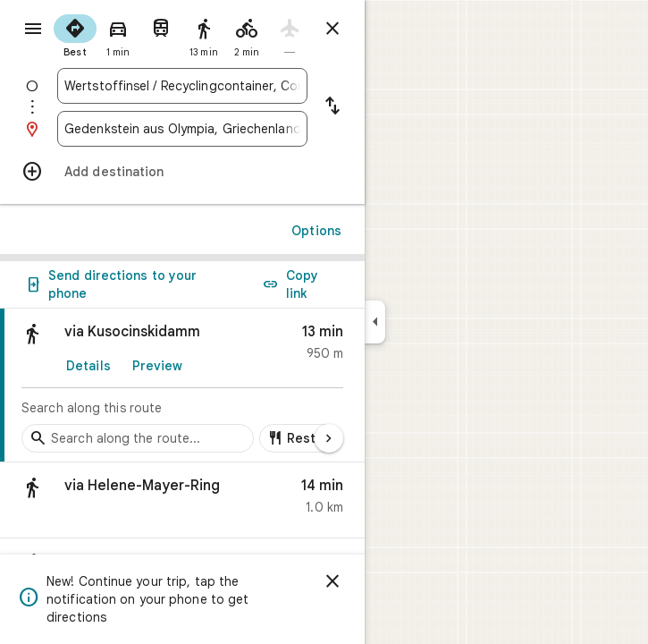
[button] (182, 500)
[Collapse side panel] (375, 322)
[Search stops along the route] (138, 438)
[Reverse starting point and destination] (332, 107)
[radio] (75, 34)
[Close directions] (332, 29)
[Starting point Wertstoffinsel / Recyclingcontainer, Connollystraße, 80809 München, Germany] (182, 86)
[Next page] (329, 438)
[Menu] (33, 29)
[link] (182, 386)
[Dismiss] (332, 581)
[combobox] (182, 86)
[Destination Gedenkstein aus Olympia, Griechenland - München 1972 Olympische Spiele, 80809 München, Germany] (182, 129)
